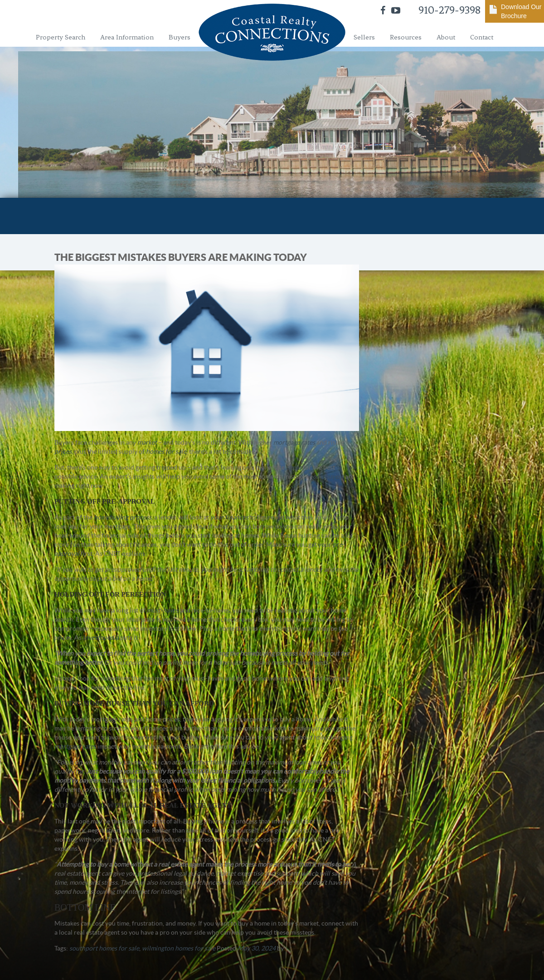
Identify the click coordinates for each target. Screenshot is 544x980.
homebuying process (123, 517)
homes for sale (166, 451)
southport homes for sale (104, 948)
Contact (482, 37)
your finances (229, 517)
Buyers (180, 37)
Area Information (127, 37)
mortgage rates (294, 442)
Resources (406, 37)
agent (294, 467)
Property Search (61, 37)
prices (63, 451)
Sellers (364, 37)
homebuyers (326, 476)
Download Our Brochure (521, 11)
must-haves (163, 610)
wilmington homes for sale (179, 948)
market (147, 442)
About (446, 37)
